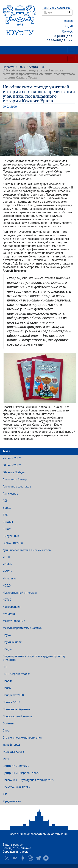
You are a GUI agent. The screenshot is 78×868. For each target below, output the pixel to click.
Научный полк (12, 642)
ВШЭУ (7, 529)
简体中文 (67, 31)
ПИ (5, 667)
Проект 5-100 (11, 702)
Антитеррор (10, 494)
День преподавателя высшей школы (27, 550)
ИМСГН (8, 571)
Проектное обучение (16, 709)
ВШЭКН (8, 522)
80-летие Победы (14, 472)
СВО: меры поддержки (57, 8)
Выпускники (11, 536)
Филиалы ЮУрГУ (14, 752)
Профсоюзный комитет (18, 716)
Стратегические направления (22, 738)
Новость (9, 67)
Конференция (12, 607)
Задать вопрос (13, 845)
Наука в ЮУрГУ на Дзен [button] (23, 858)
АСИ (5, 501)
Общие (7, 649)
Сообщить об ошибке (17, 848)
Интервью (9, 578)
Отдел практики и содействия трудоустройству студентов (34, 658)
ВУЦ (5, 515)
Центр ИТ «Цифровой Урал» (21, 773)
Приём (7, 688)
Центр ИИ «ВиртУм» (16, 766)
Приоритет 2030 (13, 695)
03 (8, 107)
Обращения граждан (16, 852)
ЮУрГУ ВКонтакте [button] (15, 858)
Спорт (7, 731)
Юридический (12, 801)
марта (34, 67)
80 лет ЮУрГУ (12, 465)
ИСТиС (7, 600)
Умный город (11, 745)
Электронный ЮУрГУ (17, 787)
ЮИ (5, 794)
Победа (8, 681)
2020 (22, 67)
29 (44, 67)
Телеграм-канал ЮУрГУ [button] (38, 858)
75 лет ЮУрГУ (12, 458)
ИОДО (7, 586)
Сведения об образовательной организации (39, 834)
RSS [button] (7, 858)
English (68, 21)
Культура (9, 614)
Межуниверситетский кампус (22, 628)
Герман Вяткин (13, 543)
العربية (69, 26)
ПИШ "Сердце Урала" (16, 674)
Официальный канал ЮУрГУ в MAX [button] (46, 858)
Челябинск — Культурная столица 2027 (29, 780)
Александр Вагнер (15, 479)
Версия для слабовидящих (60, 38)
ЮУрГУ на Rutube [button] (30, 858)
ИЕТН (6, 557)
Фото (6, 759)
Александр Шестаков (17, 487)
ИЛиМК (8, 564)
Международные (14, 621)
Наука (7, 635)
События (9, 723)
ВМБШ (7, 508)
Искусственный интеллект (20, 593)
